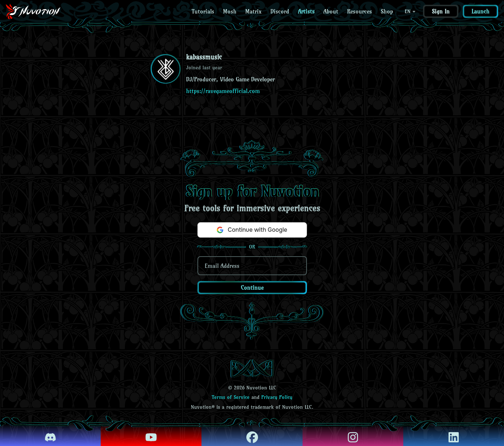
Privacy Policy (277, 397)
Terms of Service (231, 397)
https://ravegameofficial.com (223, 91)
